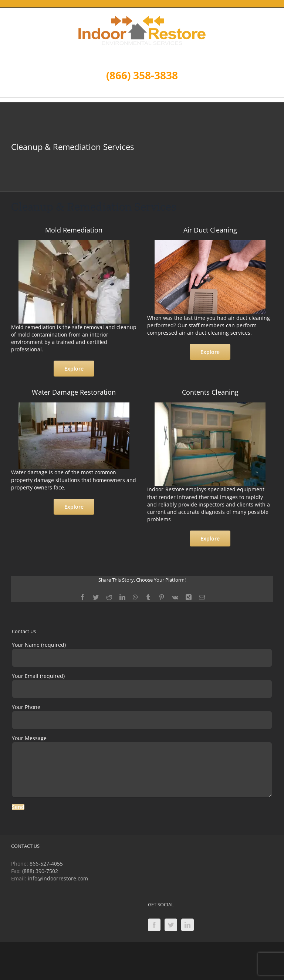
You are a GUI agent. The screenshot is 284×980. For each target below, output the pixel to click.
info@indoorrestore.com (58, 878)
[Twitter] (171, 925)
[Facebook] (154, 925)
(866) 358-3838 (142, 75)
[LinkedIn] (187, 925)
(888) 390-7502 (40, 871)
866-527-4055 (46, 864)
